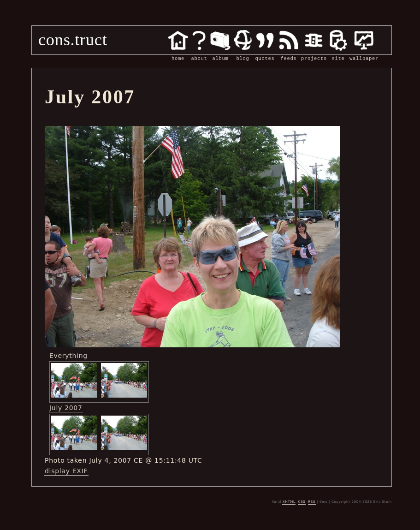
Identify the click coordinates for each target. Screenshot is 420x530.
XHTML (289, 502)
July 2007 (66, 408)
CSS (302, 502)
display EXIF (66, 471)
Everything (68, 356)
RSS (312, 502)
